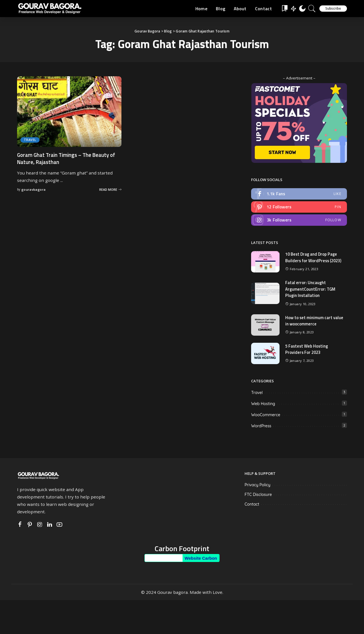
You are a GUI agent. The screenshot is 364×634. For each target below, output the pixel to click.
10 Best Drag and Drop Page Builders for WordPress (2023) (314, 258)
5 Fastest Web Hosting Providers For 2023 (307, 350)
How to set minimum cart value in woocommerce (315, 321)
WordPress (261, 426)
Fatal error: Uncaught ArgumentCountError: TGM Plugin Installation (311, 290)
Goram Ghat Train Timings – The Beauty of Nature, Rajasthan (69, 158)
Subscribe (333, 8)
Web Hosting (263, 404)
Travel (30, 140)
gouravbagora (34, 189)
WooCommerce (266, 415)
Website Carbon (201, 558)
